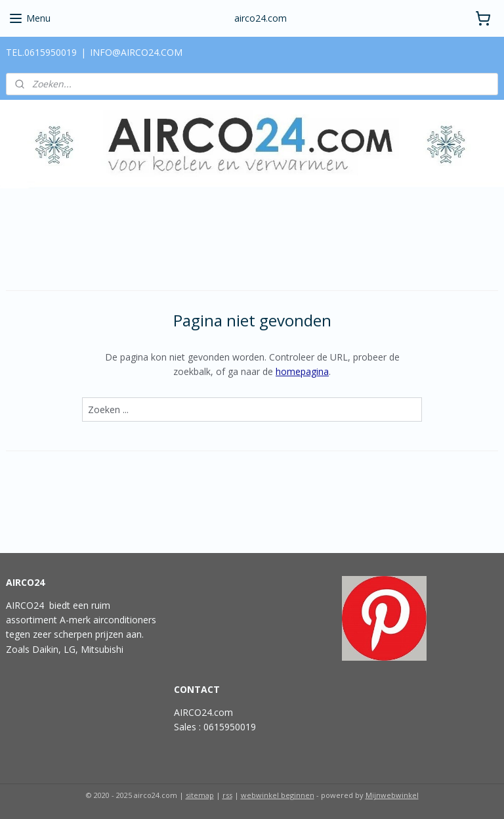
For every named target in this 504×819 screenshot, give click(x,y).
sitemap (200, 795)
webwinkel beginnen (278, 795)
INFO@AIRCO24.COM (136, 52)
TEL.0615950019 (41, 52)
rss (227, 795)
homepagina (302, 371)
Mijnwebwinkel (392, 795)
